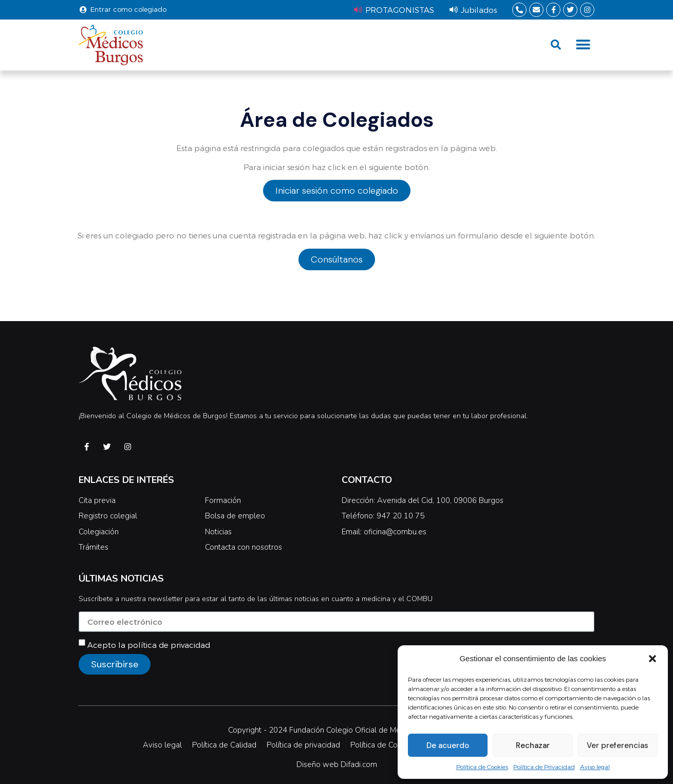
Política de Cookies (482, 767)
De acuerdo (448, 745)
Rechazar (533, 745)
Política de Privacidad (544, 767)
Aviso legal (595, 767)
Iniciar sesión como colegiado (337, 191)
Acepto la (149, 645)
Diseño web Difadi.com (337, 764)
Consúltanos (337, 259)
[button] (652, 659)
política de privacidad (169, 645)
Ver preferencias (618, 745)
